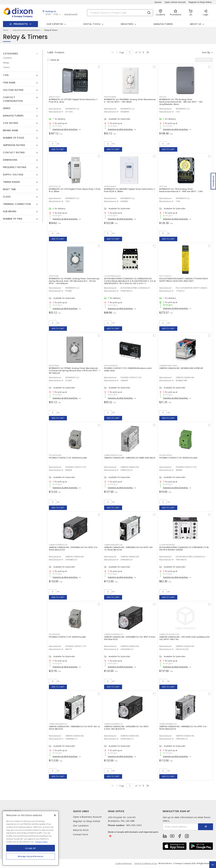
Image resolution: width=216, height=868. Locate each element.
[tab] (21, 54)
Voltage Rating (13, 90)
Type (6, 75)
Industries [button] (127, 24)
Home (6, 30)
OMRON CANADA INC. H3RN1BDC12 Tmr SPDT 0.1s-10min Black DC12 (183, 728)
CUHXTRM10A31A (112, 276)
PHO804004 (166, 455)
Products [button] (21, 24)
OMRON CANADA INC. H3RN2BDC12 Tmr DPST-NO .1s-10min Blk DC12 (75, 728)
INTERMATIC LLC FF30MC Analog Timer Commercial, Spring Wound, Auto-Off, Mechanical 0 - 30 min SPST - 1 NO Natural (74, 281)
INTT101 (163, 97)
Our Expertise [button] (55, 24)
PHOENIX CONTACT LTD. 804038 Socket (68, 458)
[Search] (120, 13)
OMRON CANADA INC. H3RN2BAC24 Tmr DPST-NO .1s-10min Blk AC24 (128, 549)
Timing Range (11, 182)
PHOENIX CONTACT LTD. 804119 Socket (67, 637)
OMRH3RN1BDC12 (168, 724)
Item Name (9, 83)
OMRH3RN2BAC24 (113, 545)
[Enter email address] (180, 827)
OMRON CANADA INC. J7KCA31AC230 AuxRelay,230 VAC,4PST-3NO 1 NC (184, 638)
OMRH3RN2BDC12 (58, 724)
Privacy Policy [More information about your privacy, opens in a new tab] (41, 842)
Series (7, 108)
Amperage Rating (14, 145)
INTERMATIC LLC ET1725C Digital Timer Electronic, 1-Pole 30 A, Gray (73, 101)
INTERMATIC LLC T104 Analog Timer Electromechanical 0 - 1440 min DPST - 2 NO (181, 190)
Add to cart (58, 149)
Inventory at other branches (65, 129)
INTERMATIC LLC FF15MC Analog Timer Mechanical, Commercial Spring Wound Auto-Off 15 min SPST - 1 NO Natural (74, 371)
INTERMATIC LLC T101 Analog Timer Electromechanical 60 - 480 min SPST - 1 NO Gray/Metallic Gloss (181, 102)
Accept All (31, 848)
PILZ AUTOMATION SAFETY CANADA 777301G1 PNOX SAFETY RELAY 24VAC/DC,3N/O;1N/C (184, 280)
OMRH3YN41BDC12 (113, 634)
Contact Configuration (13, 99)
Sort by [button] (206, 52)
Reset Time (9, 189)
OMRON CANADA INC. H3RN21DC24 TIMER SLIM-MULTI (130, 458)
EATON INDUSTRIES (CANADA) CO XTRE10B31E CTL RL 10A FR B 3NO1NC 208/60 (184, 549)
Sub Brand (10, 211)
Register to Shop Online (200, 2)
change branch (71, 14)
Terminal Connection (17, 204)
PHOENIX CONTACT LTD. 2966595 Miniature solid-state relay (128, 369)
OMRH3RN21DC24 (113, 455)
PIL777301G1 (165, 276)
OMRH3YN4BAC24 (58, 545)
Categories (10, 54)
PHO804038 (55, 455)
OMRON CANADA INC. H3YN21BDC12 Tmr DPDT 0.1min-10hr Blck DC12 (126, 728)
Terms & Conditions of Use (146, 863)
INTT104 (163, 186)
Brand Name (11, 130)
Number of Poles (14, 138)
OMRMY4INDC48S (168, 366)
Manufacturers (163, 24)
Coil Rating (11, 123)
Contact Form (81, 834)
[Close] (55, 815)
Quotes (158, 2)
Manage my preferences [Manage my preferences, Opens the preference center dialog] (31, 856)
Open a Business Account (87, 817)
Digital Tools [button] (92, 24)
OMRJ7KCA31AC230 (169, 634)
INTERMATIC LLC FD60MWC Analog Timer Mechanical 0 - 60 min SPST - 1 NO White (130, 101)
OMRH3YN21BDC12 (113, 724)
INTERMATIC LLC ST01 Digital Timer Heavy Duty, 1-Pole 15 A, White (75, 190)
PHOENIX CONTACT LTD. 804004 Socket (178, 458)
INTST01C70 (55, 186)
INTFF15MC (54, 366)
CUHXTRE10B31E (167, 545)
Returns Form (81, 830)
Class (7, 197)
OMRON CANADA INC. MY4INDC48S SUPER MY (181, 368)
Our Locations (81, 826)
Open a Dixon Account (175, 2)
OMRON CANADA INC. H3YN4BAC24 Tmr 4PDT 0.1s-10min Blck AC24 (74, 549)
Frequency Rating (15, 167)
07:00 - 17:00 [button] (52, 14)
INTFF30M (54, 276)
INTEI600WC (110, 186)
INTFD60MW (110, 97)
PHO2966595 (111, 366)
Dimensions (10, 160)
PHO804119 (55, 634)
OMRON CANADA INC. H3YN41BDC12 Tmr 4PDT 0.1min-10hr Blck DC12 (130, 638)
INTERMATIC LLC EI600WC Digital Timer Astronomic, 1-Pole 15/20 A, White (130, 190)
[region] (31, 838)
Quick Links (81, 811)
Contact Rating (14, 152)
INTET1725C (55, 97)
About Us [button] (196, 24)
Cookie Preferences (124, 863)
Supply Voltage (13, 175)
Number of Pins (13, 219)
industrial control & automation (26, 30)
